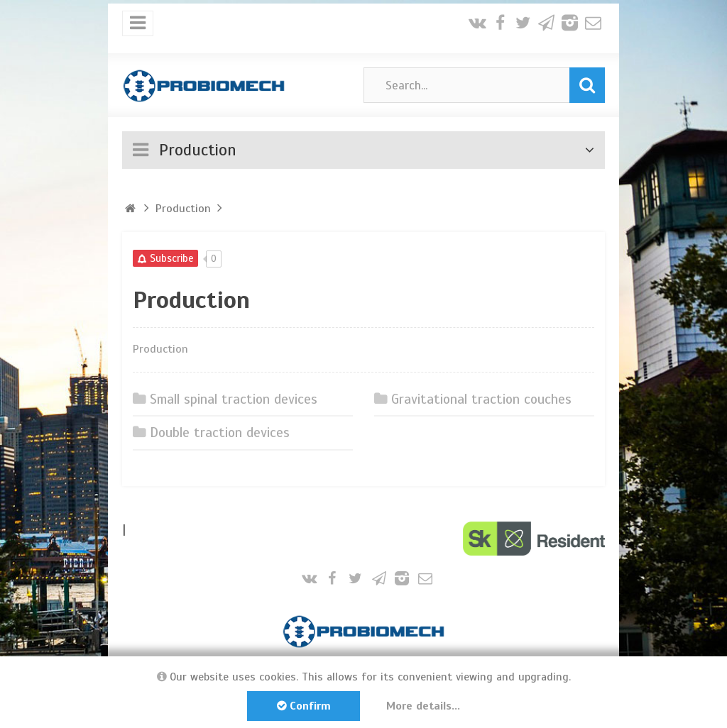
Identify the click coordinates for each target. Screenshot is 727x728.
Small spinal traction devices (233, 399)
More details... (425, 706)
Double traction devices (219, 434)
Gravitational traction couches (481, 399)
